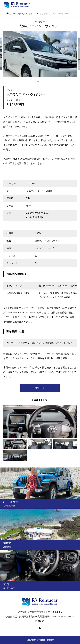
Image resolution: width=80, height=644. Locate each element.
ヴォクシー (40, 22)
